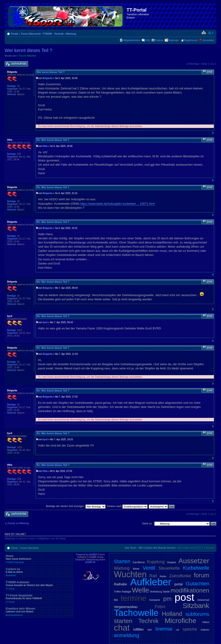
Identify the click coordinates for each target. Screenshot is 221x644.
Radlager (126, 592)
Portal (14, 34)
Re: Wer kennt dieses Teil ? (53, 140)
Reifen (163, 576)
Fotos (160, 607)
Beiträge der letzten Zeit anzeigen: (76, 506)
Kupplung (156, 562)
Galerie (159, 40)
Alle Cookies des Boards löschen (157, 548)
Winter (136, 569)
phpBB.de (90, 562)
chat (122, 628)
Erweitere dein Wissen (39, 612)
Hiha (45, 146)
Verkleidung (156, 592)
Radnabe (120, 584)
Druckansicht (204, 33)
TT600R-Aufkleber (39, 585)
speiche (190, 629)
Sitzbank (196, 606)
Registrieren (191, 40)
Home (39, 559)
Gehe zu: (147, 523)
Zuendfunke (180, 576)
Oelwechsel (203, 600)
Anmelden (208, 40)
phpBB (92, 554)
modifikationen (190, 590)
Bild (116, 600)
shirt (150, 630)
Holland (172, 614)
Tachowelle (136, 613)
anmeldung (126, 635)
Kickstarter (155, 600)
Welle (140, 590)
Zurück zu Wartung (18, 523)
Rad (153, 576)
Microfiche (180, 621)
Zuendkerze (139, 562)
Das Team (130, 548)
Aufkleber (151, 582)
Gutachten (198, 584)
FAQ (148, 40)
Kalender (174, 40)
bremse (164, 629)
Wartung (71, 34)
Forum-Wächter (27, 56)
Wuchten (130, 574)
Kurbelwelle (196, 568)
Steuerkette (169, 568)
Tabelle (166, 592)
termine (133, 598)
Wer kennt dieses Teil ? (28, 50)
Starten (122, 561)
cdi (177, 630)
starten (123, 621)
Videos (206, 622)
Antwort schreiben (16, 64)
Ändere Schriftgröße (211, 33)
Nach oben (213, 133)
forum (202, 575)
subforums (197, 614)
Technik (59, 34)
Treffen (117, 592)
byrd (45, 322)
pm (167, 599)
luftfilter (138, 629)
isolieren (205, 630)
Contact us (39, 572)
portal (179, 584)
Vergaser (172, 562)
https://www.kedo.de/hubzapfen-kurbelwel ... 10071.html (117, 204)
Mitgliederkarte (132, 40)
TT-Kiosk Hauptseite (39, 598)
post (184, 597)
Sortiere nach (127, 506)
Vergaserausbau (126, 607)
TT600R (47, 34)
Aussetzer (194, 561)
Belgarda (48, 78)
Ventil (149, 568)
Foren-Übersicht (31, 34)
